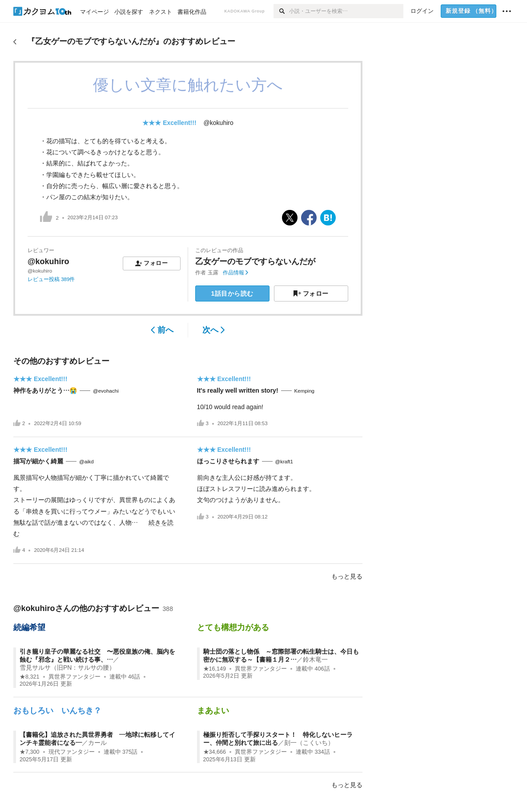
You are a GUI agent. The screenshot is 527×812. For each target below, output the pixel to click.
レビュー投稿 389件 (51, 279)
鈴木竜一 (315, 659)
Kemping (304, 391)
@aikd (86, 462)
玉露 (213, 273)
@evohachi (106, 391)
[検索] (281, 11)
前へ (162, 330)
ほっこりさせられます (228, 461)
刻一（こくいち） (309, 743)
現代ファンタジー (72, 752)
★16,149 (215, 669)
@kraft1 (284, 462)
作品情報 (235, 273)
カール (97, 743)
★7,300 (30, 752)
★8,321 (30, 677)
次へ (214, 330)
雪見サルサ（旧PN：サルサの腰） (67, 667)
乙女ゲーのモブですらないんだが (255, 261)
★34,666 (215, 752)
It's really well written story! (238, 390)
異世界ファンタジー (74, 677)
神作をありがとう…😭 (45, 390)
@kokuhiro (219, 123)
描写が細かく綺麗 (38, 461)
